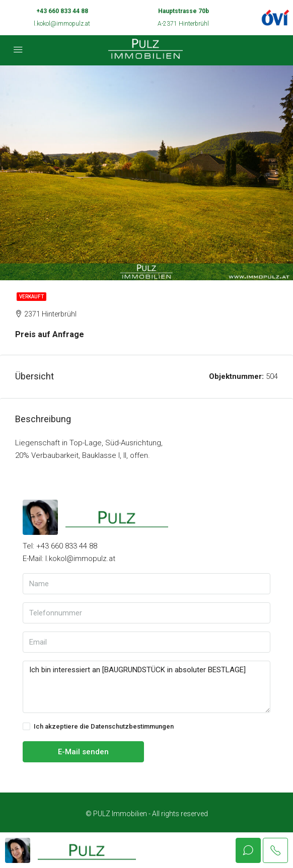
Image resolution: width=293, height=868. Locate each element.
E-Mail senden (83, 752)
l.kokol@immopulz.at (62, 24)
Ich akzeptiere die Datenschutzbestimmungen (98, 727)
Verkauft (31, 297)
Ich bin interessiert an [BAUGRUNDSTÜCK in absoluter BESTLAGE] (146, 687)
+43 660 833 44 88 (62, 11)
